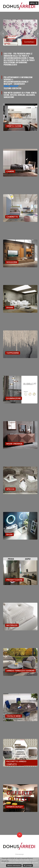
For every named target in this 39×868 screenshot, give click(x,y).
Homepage (19, 854)
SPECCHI (10, 489)
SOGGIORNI (12, 262)
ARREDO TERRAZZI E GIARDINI (20, 671)
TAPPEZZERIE (13, 353)
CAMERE (10, 171)
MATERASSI (12, 625)
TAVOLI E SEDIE (14, 716)
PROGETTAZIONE (14, 580)
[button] (34, 3)
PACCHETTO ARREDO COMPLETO (16, 763)
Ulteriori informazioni (14, 866)
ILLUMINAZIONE (14, 398)
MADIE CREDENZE (14, 444)
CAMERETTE (12, 217)
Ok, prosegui (28, 866)
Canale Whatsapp (11, 86)
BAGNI (9, 534)
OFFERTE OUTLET (15, 807)
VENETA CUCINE (14, 126)
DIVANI (10, 307)
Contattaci (29, 42)
